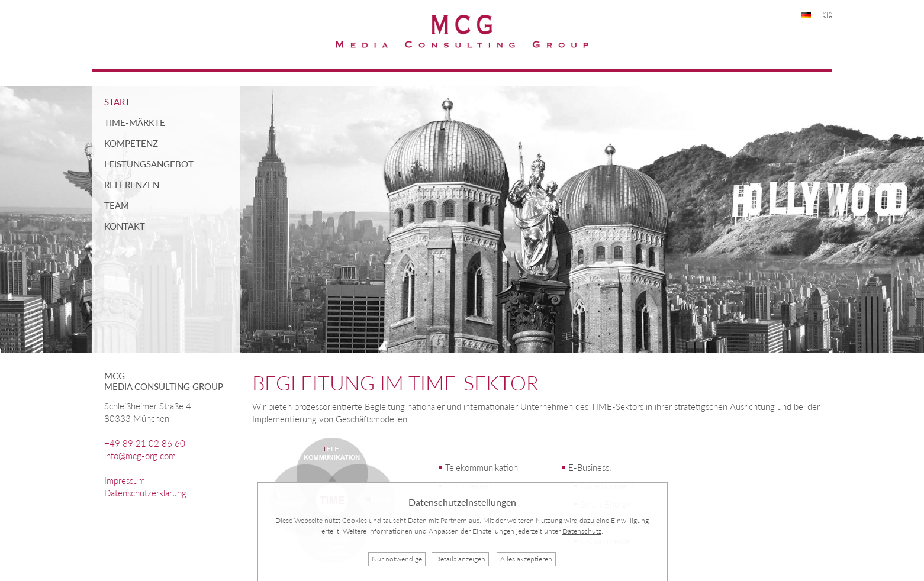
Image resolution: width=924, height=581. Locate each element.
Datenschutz (582, 531)
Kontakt (125, 226)
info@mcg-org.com (140, 456)
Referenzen (132, 185)
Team (117, 205)
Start (117, 102)
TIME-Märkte (135, 122)
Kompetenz (131, 143)
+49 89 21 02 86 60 (145, 443)
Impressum (125, 480)
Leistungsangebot (149, 164)
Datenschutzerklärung (145, 493)
